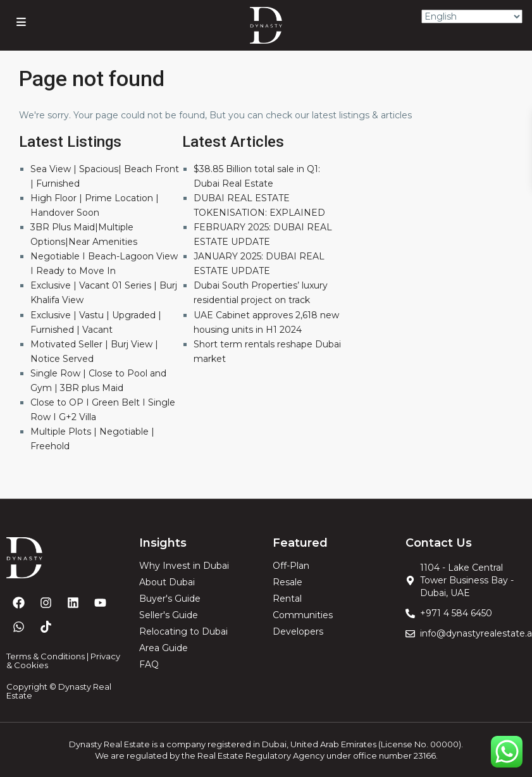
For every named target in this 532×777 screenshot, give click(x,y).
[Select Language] (472, 16)
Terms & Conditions (46, 656)
